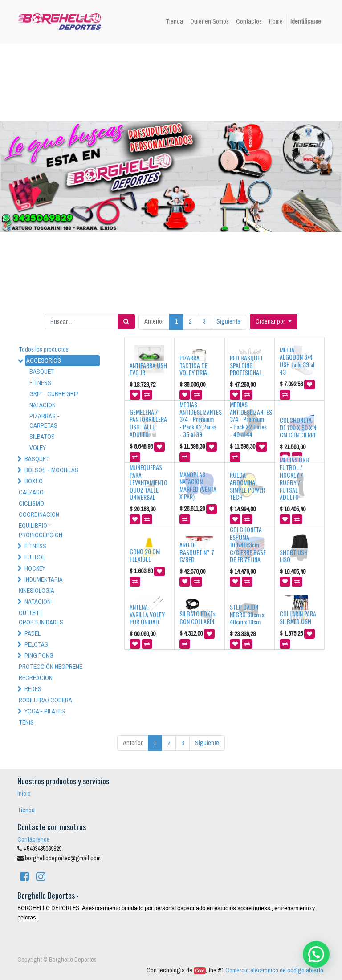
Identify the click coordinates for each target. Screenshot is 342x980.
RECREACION (36, 678)
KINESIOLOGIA (37, 591)
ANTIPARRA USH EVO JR (148, 369)
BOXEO (34, 481)
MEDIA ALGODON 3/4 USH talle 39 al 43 (297, 361)
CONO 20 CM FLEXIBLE (145, 555)
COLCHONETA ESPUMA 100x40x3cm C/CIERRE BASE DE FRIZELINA (248, 544)
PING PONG (39, 656)
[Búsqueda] (126, 322)
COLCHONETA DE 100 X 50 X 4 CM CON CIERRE (298, 427)
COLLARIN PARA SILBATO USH (298, 617)
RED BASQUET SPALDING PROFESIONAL (246, 365)
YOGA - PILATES (45, 711)
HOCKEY (35, 568)
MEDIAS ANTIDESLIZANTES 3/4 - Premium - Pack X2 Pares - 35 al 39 (201, 419)
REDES (33, 689)
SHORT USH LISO (294, 556)
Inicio (24, 794)
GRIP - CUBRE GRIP (54, 394)
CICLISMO (31, 503)
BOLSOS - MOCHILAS (51, 470)
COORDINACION (39, 514)
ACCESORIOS (44, 360)
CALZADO (31, 492)
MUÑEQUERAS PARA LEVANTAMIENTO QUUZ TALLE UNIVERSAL (149, 482)
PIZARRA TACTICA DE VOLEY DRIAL (195, 365)
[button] (274, 322)
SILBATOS (42, 437)
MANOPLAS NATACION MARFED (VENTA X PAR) (198, 485)
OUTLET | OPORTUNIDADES (41, 618)
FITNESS (40, 383)
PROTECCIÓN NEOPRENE (51, 667)
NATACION (43, 405)
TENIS (26, 722)
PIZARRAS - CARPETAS (45, 421)
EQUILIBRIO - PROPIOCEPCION (41, 530)
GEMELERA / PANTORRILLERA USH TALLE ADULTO (148, 423)
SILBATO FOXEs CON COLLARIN (197, 617)
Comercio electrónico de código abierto (274, 970)
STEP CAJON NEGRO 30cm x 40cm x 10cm (247, 614)
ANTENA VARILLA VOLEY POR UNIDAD (147, 614)
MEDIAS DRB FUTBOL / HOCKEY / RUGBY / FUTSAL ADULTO (294, 478)
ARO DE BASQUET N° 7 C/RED (197, 552)
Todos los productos (44, 349)
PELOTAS (36, 644)
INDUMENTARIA (44, 579)
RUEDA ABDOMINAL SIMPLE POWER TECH (247, 486)
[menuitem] (174, 22)
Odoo (200, 971)
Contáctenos (33, 839)
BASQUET (42, 372)
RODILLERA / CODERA (45, 700)
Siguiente (228, 321)
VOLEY (38, 448)
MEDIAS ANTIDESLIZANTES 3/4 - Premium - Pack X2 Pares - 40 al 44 (251, 419)
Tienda (26, 810)
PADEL (33, 633)
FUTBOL (35, 557)
